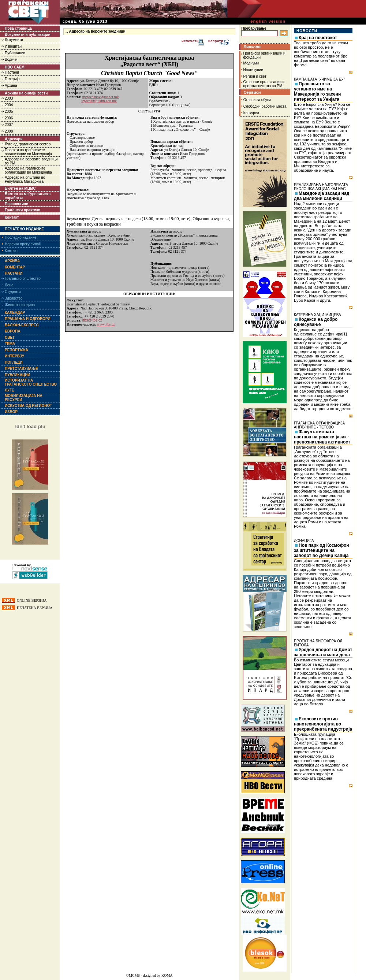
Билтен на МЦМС (20, 188)
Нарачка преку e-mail (23, 244)
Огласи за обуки (257, 100)
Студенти (13, 292)
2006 (9, 118)
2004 (9, 105)
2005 (9, 112)
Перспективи (16, 204)
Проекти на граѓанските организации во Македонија (28, 152)
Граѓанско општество (23, 279)
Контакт (12, 217)
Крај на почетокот (318, 38)
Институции (253, 70)
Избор (11, 412)
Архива (11, 86)
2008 (9, 131)
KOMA (167, 975)
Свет (10, 337)
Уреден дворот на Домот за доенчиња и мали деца (323, 652)
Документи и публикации (28, 35)
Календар (15, 313)
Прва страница (18, 28)
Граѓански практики (23, 210)
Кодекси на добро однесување (316, 322)
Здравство (14, 298)
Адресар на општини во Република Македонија (25, 179)
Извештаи (13, 46)
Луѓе (10, 390)
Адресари (14, 139)
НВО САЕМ (15, 67)
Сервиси (252, 92)
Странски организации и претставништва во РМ (264, 84)
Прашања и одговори (28, 319)
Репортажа (16, 350)
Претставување (21, 369)
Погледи (14, 362)
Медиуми (251, 63)
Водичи (11, 60)
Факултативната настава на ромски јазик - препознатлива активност (322, 437)
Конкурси (251, 113)
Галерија (12, 79)
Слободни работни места (265, 106)
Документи (14, 40)
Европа (13, 331)
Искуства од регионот (28, 406)
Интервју (14, 356)
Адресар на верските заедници (97, 31)
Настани (12, 72)
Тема (10, 344)
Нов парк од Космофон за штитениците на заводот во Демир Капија (322, 550)
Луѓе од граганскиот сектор (28, 144)
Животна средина (20, 305)
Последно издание (21, 237)
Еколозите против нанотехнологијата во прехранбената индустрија (323, 724)
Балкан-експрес (22, 325)
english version (268, 21)
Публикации (15, 53)
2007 (9, 125)
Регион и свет (255, 76)
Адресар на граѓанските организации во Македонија (28, 170)
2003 (9, 98)
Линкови (252, 47)
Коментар (15, 267)
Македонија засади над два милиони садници (322, 196)
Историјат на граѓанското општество (31, 382)
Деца (9, 285)
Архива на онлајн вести (26, 93)
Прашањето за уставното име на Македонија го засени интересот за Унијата (317, 92)
